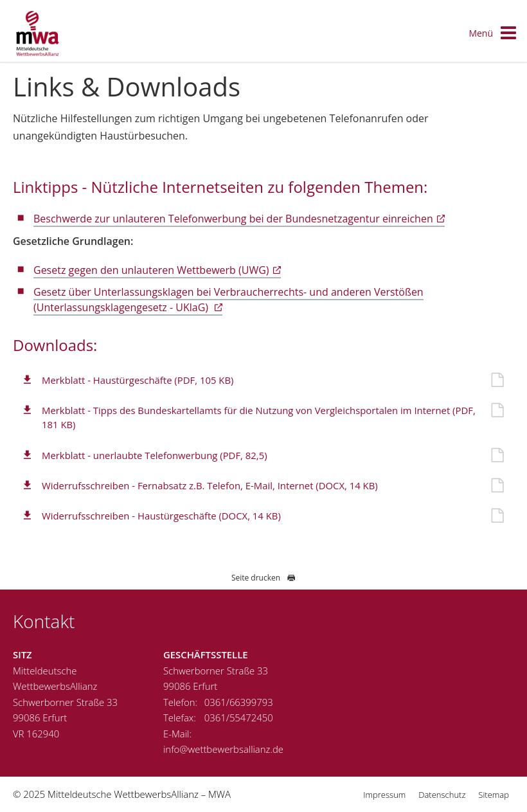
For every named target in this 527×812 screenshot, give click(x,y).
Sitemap (494, 795)
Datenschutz (442, 795)
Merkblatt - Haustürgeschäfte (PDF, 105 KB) (138, 380)
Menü (493, 34)
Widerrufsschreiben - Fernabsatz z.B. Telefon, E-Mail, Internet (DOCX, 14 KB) (210, 485)
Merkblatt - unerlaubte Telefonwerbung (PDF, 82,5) (155, 455)
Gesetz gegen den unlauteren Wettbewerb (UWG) (151, 270)
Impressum (384, 795)
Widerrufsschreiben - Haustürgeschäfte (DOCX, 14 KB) (161, 516)
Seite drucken (263, 578)
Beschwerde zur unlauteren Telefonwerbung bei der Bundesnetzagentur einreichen (233, 219)
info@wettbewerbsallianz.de (223, 749)
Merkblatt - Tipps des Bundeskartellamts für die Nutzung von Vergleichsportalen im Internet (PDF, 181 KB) (259, 417)
